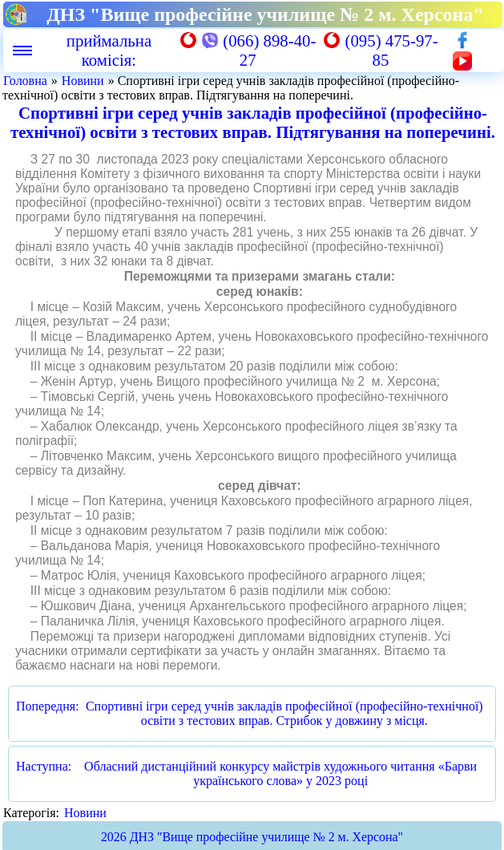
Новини (83, 81)
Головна (25, 81)
